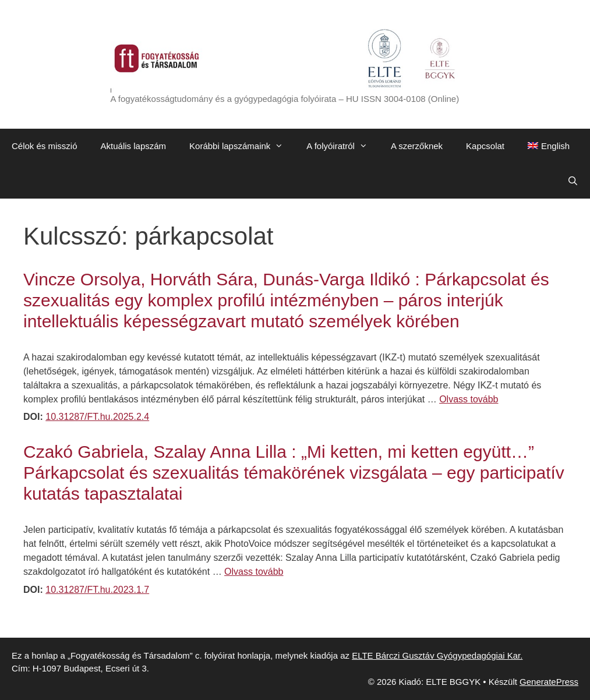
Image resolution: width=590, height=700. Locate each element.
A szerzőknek (417, 146)
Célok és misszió (45, 146)
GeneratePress (549, 682)
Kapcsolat (485, 146)
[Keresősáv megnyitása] (573, 181)
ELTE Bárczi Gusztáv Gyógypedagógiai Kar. (437, 655)
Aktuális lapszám (134, 146)
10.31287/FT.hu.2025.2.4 (97, 417)
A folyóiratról (343, 146)
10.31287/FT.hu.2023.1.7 (97, 590)
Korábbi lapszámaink (242, 146)
